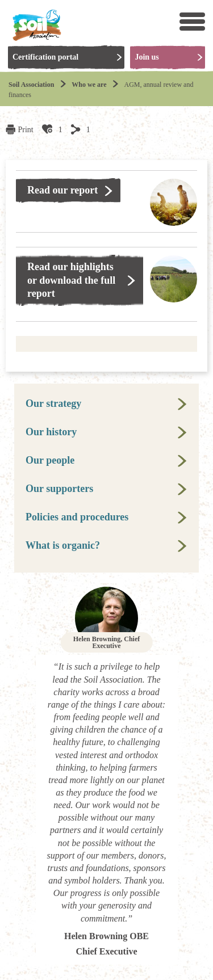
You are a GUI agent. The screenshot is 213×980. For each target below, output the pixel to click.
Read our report (62, 190)
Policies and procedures (77, 517)
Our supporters (59, 489)
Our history (51, 432)
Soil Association (31, 85)
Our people (50, 460)
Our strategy (53, 403)
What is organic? (63, 545)
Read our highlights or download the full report (71, 280)
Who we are (89, 85)
